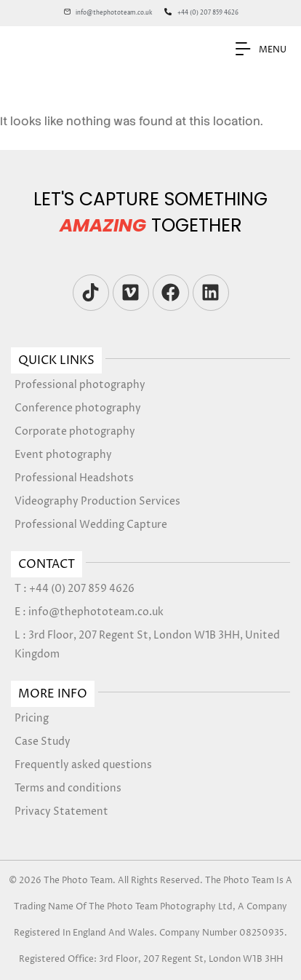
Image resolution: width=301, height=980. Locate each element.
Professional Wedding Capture (91, 525)
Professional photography (80, 385)
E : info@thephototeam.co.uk (89, 612)
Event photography (63, 455)
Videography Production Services (97, 501)
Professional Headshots (74, 478)
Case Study (43, 742)
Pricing (32, 718)
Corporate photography (75, 431)
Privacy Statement (61, 811)
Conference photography (78, 408)
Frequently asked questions (83, 765)
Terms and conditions (68, 788)
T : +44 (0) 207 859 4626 (75, 589)
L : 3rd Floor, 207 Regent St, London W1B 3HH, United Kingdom (147, 645)
